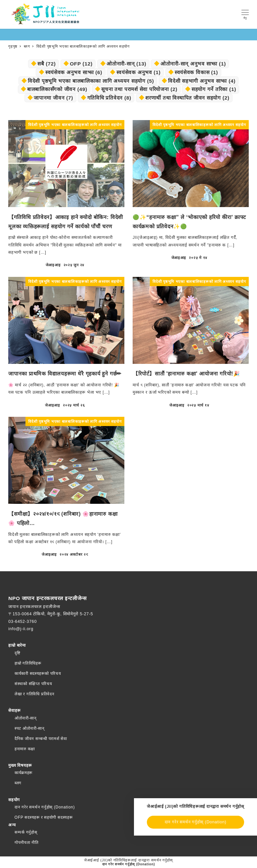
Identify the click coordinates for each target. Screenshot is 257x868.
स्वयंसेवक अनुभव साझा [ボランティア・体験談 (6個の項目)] (74, 72)
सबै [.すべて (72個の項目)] (47, 64)
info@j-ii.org (21, 629)
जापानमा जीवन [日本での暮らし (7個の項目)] (53, 98)
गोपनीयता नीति (27, 843)
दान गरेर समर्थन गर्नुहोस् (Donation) (45, 807)
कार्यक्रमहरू (23, 773)
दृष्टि (17, 653)
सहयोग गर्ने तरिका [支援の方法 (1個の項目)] (214, 89)
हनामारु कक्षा (25, 749)
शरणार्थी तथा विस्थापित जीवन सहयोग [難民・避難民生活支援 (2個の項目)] (187, 98)
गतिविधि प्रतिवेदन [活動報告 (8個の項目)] (109, 98)
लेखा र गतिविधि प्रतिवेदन (35, 694)
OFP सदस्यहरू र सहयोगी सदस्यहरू (44, 817)
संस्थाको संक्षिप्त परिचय (33, 684)
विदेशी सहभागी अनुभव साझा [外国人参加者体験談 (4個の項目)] (202, 81)
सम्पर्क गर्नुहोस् (26, 832)
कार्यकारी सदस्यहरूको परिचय (38, 673)
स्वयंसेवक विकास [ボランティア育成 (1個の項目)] (196, 72)
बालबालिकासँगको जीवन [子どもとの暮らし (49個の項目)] (57, 89)
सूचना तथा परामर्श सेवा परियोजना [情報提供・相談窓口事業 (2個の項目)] (139, 89)
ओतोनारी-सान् (26, 718)
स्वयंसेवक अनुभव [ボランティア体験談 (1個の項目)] (139, 72)
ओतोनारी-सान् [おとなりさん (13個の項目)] (126, 64)
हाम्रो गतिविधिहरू (28, 663)
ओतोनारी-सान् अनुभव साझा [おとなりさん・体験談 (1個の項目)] (193, 64)
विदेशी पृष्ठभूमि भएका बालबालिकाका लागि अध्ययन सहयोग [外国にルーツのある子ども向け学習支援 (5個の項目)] (91, 81)
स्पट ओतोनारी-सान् (30, 728)
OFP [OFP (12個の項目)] (81, 64)
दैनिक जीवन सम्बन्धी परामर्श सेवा (41, 739)
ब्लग (18, 783)
